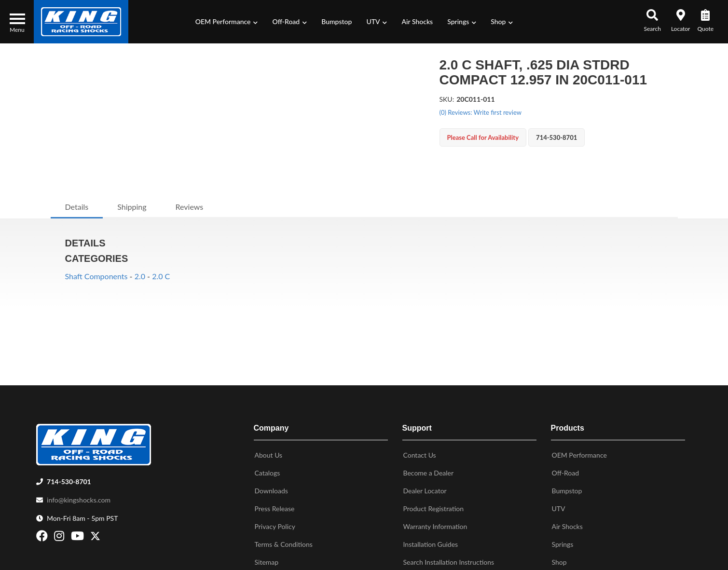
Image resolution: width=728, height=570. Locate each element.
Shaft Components (96, 276)
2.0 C (161, 276)
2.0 (140, 276)
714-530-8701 (69, 480)
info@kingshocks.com (79, 498)
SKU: (447, 99)
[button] (227, 22)
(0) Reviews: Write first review (481, 112)
